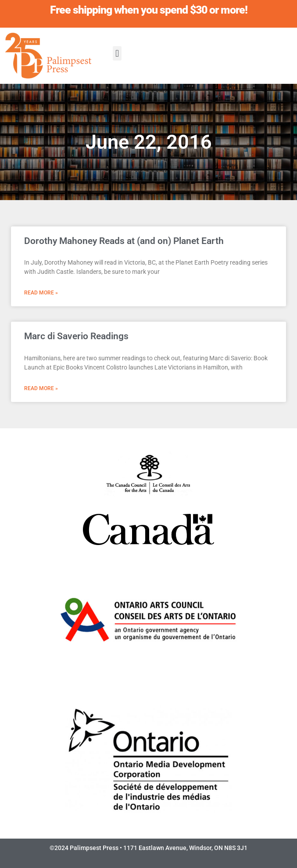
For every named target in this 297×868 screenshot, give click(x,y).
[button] (117, 53)
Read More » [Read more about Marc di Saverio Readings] (41, 388)
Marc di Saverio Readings (76, 336)
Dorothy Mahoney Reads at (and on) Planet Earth (124, 241)
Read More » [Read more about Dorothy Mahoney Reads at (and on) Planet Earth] (41, 293)
